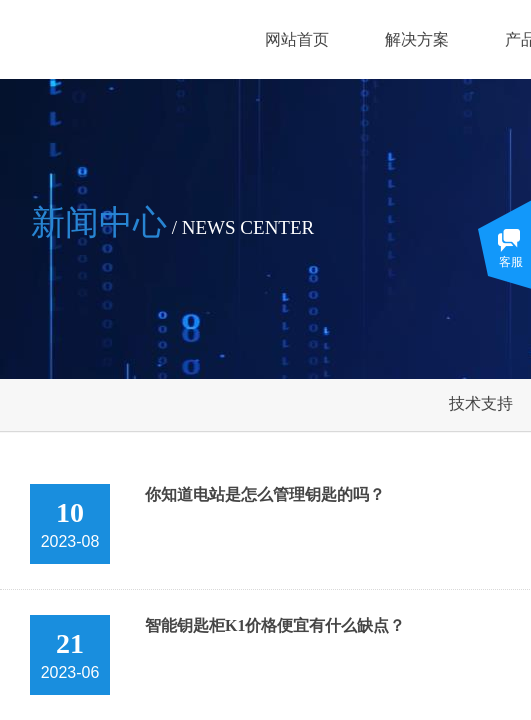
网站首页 (297, 39)
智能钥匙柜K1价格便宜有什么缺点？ (275, 625)
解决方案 (417, 39)
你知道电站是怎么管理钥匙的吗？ (265, 494)
